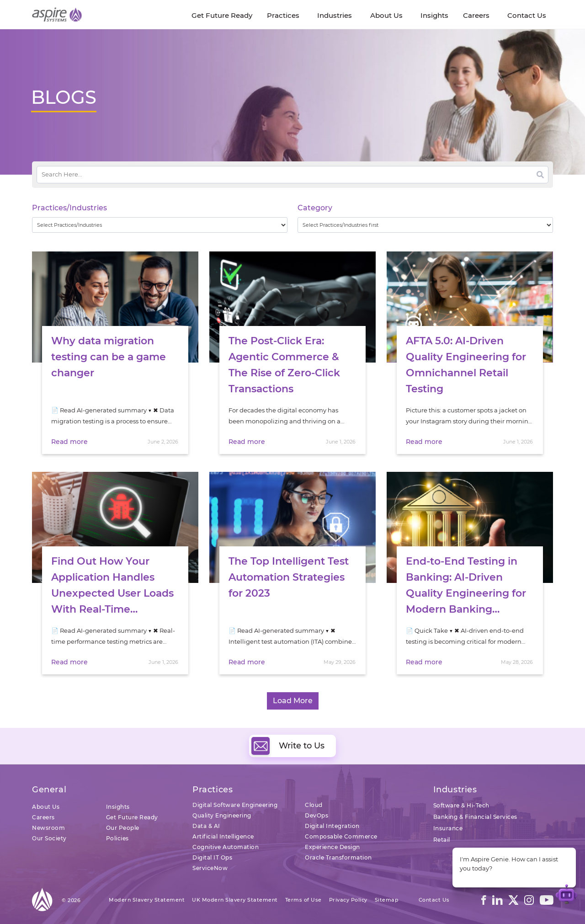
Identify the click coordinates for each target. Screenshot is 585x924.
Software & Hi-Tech (461, 805)
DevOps (316, 815)
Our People (123, 828)
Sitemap (387, 900)
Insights (118, 807)
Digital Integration (332, 826)
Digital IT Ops (212, 857)
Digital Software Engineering (235, 805)
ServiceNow (210, 868)
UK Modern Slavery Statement (235, 900)
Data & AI (206, 826)
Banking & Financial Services (475, 817)
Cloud (314, 805)
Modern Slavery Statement (147, 900)
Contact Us (434, 900)
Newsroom (48, 828)
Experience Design (332, 847)
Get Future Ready (132, 817)
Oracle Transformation (338, 857)
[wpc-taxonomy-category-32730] (425, 225)
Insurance (448, 828)
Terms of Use (303, 900)
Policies (117, 838)
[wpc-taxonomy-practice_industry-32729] (160, 225)
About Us (46, 807)
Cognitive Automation (226, 847)
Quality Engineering (222, 815)
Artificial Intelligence (223, 836)
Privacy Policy (348, 900)
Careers (43, 817)
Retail (442, 840)
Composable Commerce (341, 836)
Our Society (49, 838)
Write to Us (288, 746)
